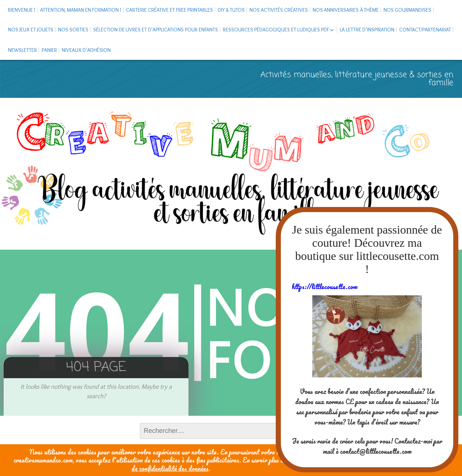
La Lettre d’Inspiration (367, 30)
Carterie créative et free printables (169, 10)
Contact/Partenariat (425, 30)
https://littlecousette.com (325, 287)
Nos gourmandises (407, 10)
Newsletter (22, 50)
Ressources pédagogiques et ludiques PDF (276, 30)
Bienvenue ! (22, 10)
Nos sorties (73, 30)
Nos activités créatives (279, 10)
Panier (49, 50)
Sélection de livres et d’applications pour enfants (156, 30)
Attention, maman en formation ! (81, 10)
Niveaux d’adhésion (86, 50)
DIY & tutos (231, 10)
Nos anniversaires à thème (346, 10)
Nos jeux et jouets (31, 30)
